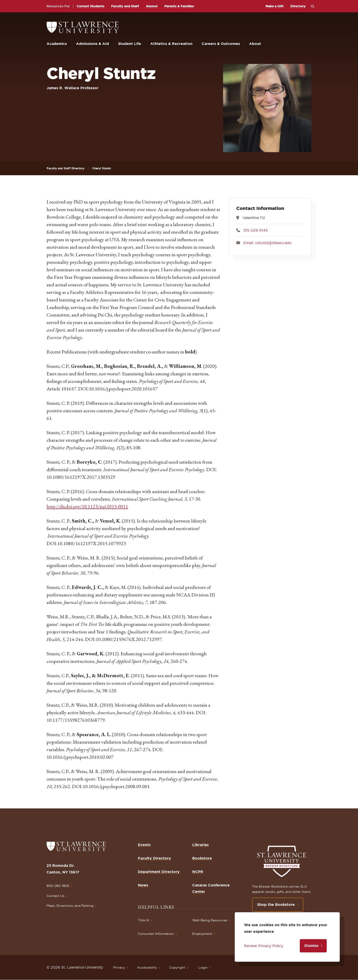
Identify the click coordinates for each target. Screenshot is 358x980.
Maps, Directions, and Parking (70, 906)
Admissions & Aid (92, 44)
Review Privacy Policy (264, 946)
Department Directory (159, 872)
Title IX (143, 920)
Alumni (152, 6)
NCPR (198, 872)
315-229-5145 (256, 230)
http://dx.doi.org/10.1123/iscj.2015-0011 (87, 506)
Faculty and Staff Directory (66, 168)
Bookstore (202, 858)
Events (144, 845)
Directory (298, 6)
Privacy (119, 967)
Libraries (200, 845)
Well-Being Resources (210, 920)
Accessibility (147, 967)
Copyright (177, 967)
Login (203, 967)
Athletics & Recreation (171, 44)
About (255, 44)
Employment (202, 934)
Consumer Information (156, 934)
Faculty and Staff (125, 6)
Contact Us (55, 896)
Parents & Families (179, 6)
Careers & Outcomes (221, 44)
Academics (57, 44)
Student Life (130, 44)
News (143, 885)
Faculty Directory (154, 858)
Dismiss (311, 946)
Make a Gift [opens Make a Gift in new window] (275, 6)
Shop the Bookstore (276, 904)
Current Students (91, 6)
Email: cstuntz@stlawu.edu (267, 243)
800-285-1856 (58, 886)
